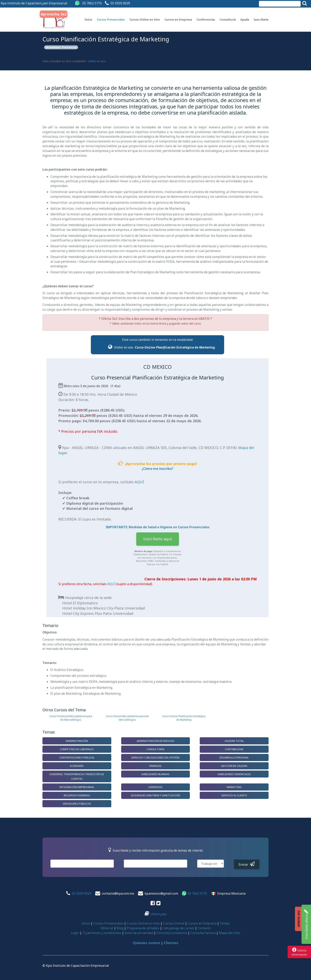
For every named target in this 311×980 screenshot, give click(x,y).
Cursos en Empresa (178, 19)
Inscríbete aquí (158, 539)
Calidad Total (234, 741)
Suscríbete (261, 19)
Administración (77, 741)
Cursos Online (174, 923)
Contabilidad (234, 749)
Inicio (88, 19)
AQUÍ (139, 482)
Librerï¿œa (155, 914)
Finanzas (155, 766)
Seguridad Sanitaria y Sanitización (155, 795)
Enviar (247, 864)
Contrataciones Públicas (77, 757)
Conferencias (206, 19)
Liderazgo (155, 787)
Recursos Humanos (77, 795)
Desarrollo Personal (234, 757)
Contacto (204, 928)
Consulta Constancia (172, 933)
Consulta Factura (203, 933)
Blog (120, 928)
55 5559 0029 (120, 3)
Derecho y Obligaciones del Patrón (155, 757)
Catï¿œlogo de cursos (178, 928)
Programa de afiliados (143, 928)
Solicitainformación (299, 952)
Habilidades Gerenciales (234, 774)
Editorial (107, 928)
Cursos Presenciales (111, 19)
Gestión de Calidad (234, 766)
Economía (77, 766)
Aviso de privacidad (139, 933)
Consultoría (228, 19)
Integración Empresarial (77, 787)
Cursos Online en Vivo (145, 19)
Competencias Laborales (77, 749)
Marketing (234, 787)
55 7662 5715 (92, 3)
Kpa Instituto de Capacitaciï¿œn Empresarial (34, 3)
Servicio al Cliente (234, 795)
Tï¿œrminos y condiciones (102, 933)
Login (75, 933)
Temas (225, 923)
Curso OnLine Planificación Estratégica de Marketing (175, 347)
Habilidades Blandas (155, 774)
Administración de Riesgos (155, 741)
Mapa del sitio (230, 933)
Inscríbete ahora (306, 924)
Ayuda (245, 19)
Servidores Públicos (77, 804)
